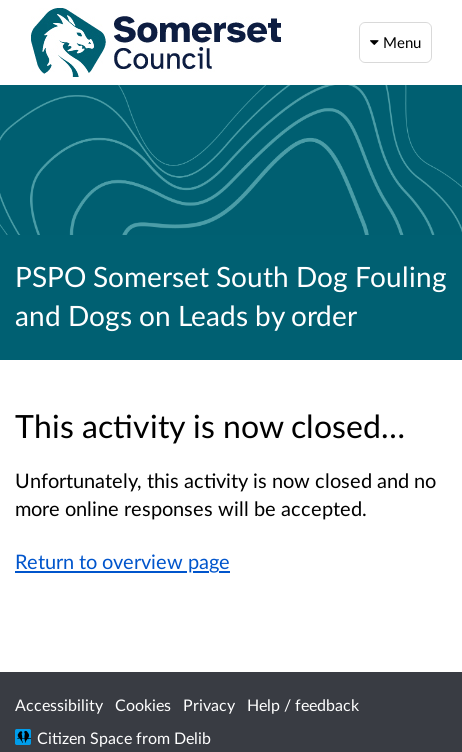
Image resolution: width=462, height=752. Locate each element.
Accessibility (59, 704)
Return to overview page (122, 561)
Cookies (143, 704)
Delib (192, 737)
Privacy (209, 704)
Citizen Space (84, 737)
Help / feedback (303, 704)
